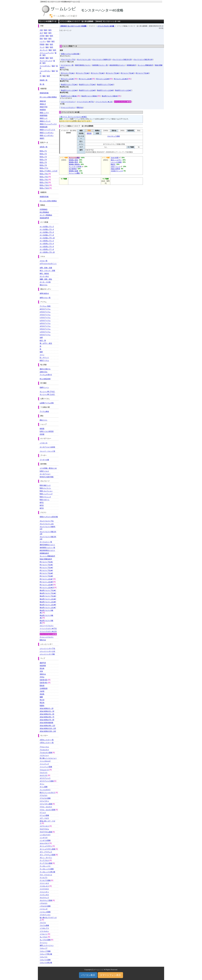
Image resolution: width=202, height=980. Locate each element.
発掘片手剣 (44, 107)
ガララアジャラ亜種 (47, 781)
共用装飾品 (44, 209)
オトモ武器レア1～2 (47, 227)
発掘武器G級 (44, 93)
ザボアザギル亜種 (46, 832)
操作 (50, 30)
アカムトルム (44, 747)
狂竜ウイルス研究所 (47, 431)
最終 (46, 30)
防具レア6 (43, 165)
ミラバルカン (44, 931)
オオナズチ (44, 775)
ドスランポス (44, 895)
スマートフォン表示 (110, 975)
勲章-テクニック (45, 497)
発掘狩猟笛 (44, 115)
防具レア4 (43, 160)
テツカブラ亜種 (45, 880)
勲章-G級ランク (45, 485)
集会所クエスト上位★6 (105, 90)
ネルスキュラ (44, 898)
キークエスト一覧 (67, 65)
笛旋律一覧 (44, 80)
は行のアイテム (45, 323)
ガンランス (44, 50)
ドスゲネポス (44, 889)
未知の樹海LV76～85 (47, 720)
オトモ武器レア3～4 (47, 229)
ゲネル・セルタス (46, 807)
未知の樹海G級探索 (46, 723)
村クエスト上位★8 (85, 79)
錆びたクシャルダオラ (47, 793)
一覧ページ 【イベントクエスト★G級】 (73, 117)
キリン (42, 784)
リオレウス (44, 957)
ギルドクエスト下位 (68, 59)
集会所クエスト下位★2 (87, 85)
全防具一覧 (44, 147)
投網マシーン (44, 387)
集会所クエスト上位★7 (123, 90)
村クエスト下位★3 (98, 73)
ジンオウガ (44, 838)
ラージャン (44, 943)
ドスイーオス (44, 883)
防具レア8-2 (44, 177)
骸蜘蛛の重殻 (74, 160)
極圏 (41, 697)
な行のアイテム (45, 320)
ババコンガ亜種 (45, 912)
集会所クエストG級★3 (110, 96)
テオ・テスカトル (46, 875)
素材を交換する (45, 369)
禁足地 (42, 703)
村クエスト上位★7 (68, 79)
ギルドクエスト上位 (84, 59)
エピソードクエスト (68, 102)
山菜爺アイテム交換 (47, 403)
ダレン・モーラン (46, 858)
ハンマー (43, 41)
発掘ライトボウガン (47, 133)
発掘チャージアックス (47, 130)
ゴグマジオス (44, 826)
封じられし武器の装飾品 (48, 97)
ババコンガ (44, 909)
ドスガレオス (44, 886)
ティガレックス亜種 (47, 869)
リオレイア (44, 948)
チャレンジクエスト (68, 107)
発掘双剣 (43, 110)
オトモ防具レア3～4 (47, 244)
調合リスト (44, 420)
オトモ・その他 (45, 282)
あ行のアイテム (45, 309)
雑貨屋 (42, 429)
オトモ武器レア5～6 (47, 232)
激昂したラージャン (47, 945)
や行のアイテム (45, 329)
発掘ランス (44, 118)
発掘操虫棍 (44, 127)
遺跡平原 (43, 663)
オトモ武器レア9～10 (47, 238)
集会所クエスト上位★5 (87, 90)
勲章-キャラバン (45, 488)
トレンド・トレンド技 (47, 451)
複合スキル (44, 285)
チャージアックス (46, 61)
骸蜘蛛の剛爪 (74, 162)
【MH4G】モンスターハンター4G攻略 (73, 26)
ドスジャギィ (44, 892)
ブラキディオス (45, 915)
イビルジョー (44, 755)
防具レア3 (43, 157)
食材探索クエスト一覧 (100, 65)
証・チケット (44, 358)
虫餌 (41, 338)
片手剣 (42, 36)
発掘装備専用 (44, 218)
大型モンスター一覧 (47, 740)
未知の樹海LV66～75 (47, 717)
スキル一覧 (44, 261)
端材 (41, 352)
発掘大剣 (43, 101)
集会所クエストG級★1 (69, 96)
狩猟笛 (42, 44)
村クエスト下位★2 (83, 73)
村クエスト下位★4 (113, 73)
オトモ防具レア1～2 (47, 241)
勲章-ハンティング (46, 494)
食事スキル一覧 (45, 298)
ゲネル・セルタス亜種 (47, 810)
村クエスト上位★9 (103, 79)
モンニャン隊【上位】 (47, 394)
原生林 (42, 668)
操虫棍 (42, 58)
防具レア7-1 (44, 168)
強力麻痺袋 (73, 169)
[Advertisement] (112, 37)
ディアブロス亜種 (46, 863)
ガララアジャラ (45, 778)
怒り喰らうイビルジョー (48, 758)
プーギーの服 (44, 460)
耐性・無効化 (44, 274)
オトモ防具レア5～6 (47, 247)
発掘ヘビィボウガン (47, 135)
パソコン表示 (88, 975)
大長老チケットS (117, 171)
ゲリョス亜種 (44, 815)
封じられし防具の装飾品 (48, 201)
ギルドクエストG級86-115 (101, 59)
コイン (42, 355)
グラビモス (44, 795)
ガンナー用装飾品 (46, 215)
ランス (42, 47)
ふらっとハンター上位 (47, 651)
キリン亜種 (44, 787)
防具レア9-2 (44, 182)
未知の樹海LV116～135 (48, 728)
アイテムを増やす (46, 375)
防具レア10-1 (44, 185)
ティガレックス (45, 866)
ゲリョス (43, 813)
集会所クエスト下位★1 (69, 85)
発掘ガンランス (45, 121)
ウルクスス (44, 773)
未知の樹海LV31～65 (47, 714)
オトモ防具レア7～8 (47, 249)
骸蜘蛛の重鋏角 (74, 164)
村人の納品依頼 (45, 379)
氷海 (41, 671)
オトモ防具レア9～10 (47, 252)
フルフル (43, 923)
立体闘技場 (44, 688)
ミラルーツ (44, 934)
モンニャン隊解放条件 (145, 65)
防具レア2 (43, 154)
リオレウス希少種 (46, 963)
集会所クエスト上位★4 (69, 90)
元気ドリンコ (115, 167)
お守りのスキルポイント (48, 264)
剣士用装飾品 (44, 212)
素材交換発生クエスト (83, 65)
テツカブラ (44, 878)
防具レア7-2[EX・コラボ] (48, 171)
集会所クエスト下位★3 (105, 85)
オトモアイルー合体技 (47, 447)
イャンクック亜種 (46, 767)
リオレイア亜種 (45, 951)
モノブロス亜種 (45, 940)
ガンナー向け (44, 276)
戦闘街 (42, 706)
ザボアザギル (44, 829)
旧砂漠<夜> (44, 683)
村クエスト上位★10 (121, 79)
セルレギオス (44, 843)
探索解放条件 (131, 65)
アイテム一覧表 (45, 306)
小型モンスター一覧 (47, 743)
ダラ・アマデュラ (46, 852)
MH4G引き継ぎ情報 (47, 477)
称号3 (42, 508)
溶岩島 (42, 694)
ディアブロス (44, 860)
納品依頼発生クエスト (117, 65)
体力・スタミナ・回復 (47, 271)
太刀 (41, 33)
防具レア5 (43, 162)
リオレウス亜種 (45, 960)
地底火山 (43, 674)
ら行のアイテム (45, 332)
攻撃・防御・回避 (46, 268)
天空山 (42, 677)
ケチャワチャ (44, 801)
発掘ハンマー (44, 113)
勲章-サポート (45, 500)
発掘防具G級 (44, 197)
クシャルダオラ (45, 790)
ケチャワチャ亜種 (46, 804)
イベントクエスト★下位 (85, 102)
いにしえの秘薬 (116, 162)
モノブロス (44, 937)
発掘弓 (42, 138)
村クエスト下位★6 (142, 73)
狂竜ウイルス (44, 471)
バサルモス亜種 (45, 906)
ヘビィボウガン (45, 71)
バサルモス (44, 903)
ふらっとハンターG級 (47, 654)
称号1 (42, 503)
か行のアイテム (45, 312)
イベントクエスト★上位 (104, 102)
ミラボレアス (44, 928)
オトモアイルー (45, 474)
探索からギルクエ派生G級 (70, 54)
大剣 (41, 30)
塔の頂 (42, 700)
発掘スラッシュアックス (48, 124)
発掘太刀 (43, 104)
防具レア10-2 (44, 188)
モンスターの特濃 (75, 167)
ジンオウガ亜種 (45, 840)
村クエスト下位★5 (127, 73)
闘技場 (89, 133)
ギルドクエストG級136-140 (143, 59)
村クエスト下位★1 (68, 73)
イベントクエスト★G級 (106, 26)
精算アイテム (44, 360)
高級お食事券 (115, 169)
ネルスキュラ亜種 (113, 136)
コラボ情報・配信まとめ (48, 468)
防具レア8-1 (44, 174)
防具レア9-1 (44, 180)
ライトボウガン (45, 66)
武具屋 (42, 434)
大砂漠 (42, 691)
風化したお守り (116, 160)
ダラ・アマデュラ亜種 (47, 855)
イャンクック (44, 764)
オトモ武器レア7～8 (47, 235)
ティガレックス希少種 (47, 872)
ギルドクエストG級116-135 (122, 59)
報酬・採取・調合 (46, 279)
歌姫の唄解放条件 (46, 559)
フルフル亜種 (44, 925)
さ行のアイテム (45, 315)
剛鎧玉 (113, 164)
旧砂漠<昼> (44, 680)
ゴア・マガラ (44, 818)
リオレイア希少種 (46, 954)
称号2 (42, 505)
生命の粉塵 (115, 158)
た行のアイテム (45, 318)
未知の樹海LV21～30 (47, 711)
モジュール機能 (74, 158)
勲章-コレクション (46, 491)
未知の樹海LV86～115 (47, 726)
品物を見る (44, 372)
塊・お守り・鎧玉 (46, 343)
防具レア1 (43, 151)
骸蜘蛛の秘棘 (74, 171)
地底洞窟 (43, 666)
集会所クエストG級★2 (89, 96)
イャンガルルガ (45, 761)
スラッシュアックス (47, 53)
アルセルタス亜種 (46, 753)
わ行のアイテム (45, 335)
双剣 (41, 39)
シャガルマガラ (45, 835)
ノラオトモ (44, 443)
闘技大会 (80, 107)
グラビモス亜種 (45, 798)
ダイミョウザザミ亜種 (47, 849)
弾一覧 (42, 84)
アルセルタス (44, 750)
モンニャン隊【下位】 (47, 392)
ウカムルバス (44, 770)
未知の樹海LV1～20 (47, 708)
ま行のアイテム (45, 326)
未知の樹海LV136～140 (48, 731)
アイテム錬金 (44, 411)
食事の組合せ (44, 293)
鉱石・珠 (43, 340)
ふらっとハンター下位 (47, 648)
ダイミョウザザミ (46, 846)
